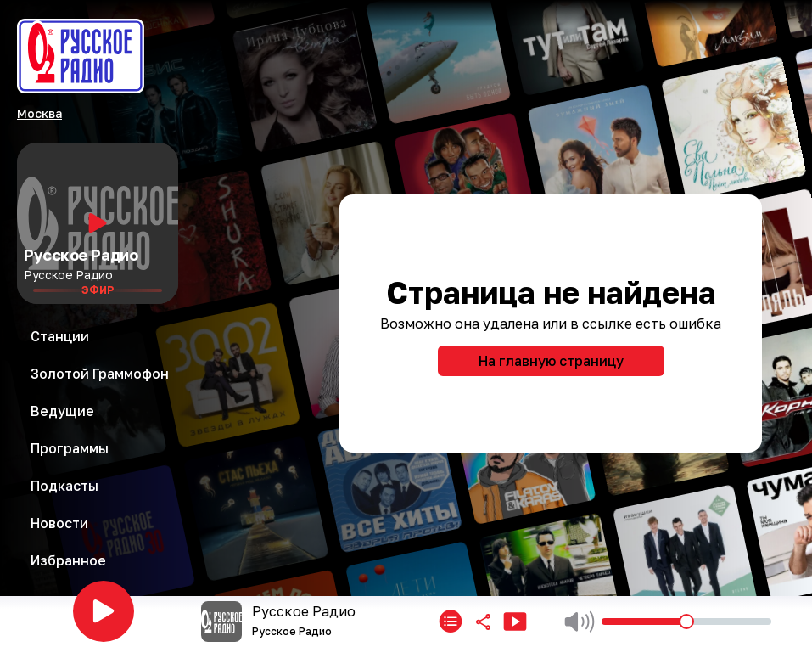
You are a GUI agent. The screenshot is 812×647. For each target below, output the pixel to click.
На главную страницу (551, 361)
